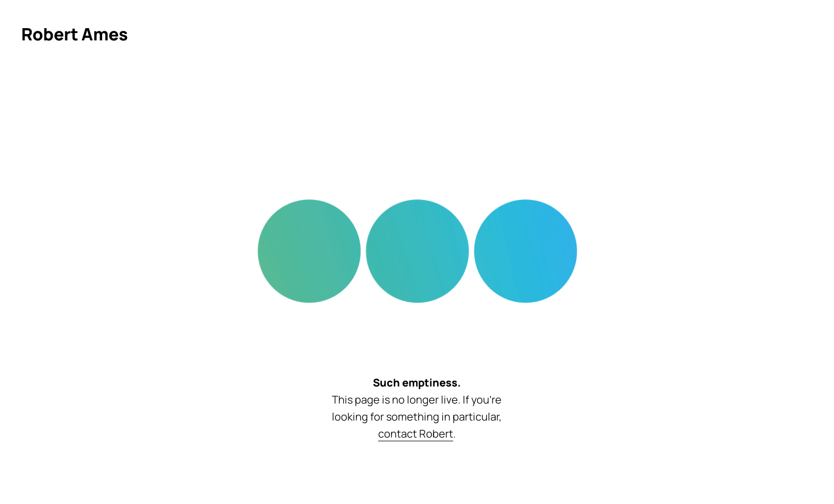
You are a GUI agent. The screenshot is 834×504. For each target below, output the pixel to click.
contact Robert (416, 434)
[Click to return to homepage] (75, 34)
